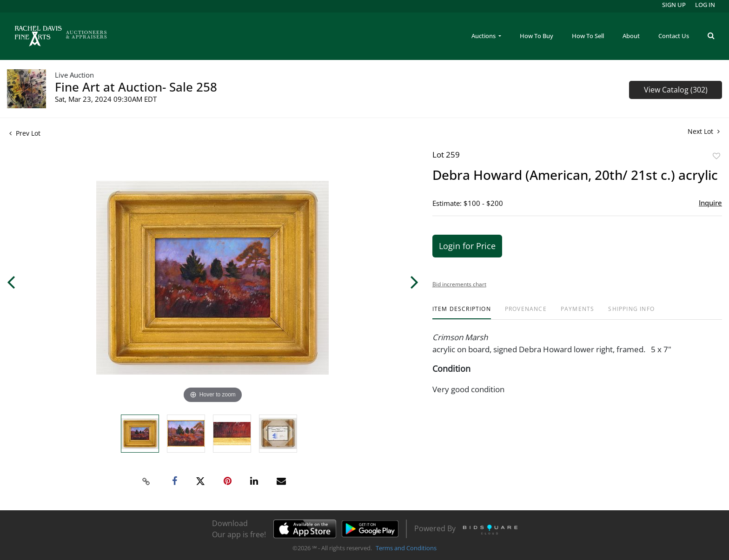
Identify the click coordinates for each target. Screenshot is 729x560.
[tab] (462, 313)
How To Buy (537, 36)
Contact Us (674, 36)
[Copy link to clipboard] (146, 481)
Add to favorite (716, 156)
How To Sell (588, 36)
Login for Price (467, 246)
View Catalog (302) (676, 90)
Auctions (484, 36)
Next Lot (704, 131)
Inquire (710, 203)
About (631, 36)
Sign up (674, 5)
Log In (705, 5)
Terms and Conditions (406, 548)
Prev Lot (25, 133)
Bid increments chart (459, 284)
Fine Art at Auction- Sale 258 (136, 87)
